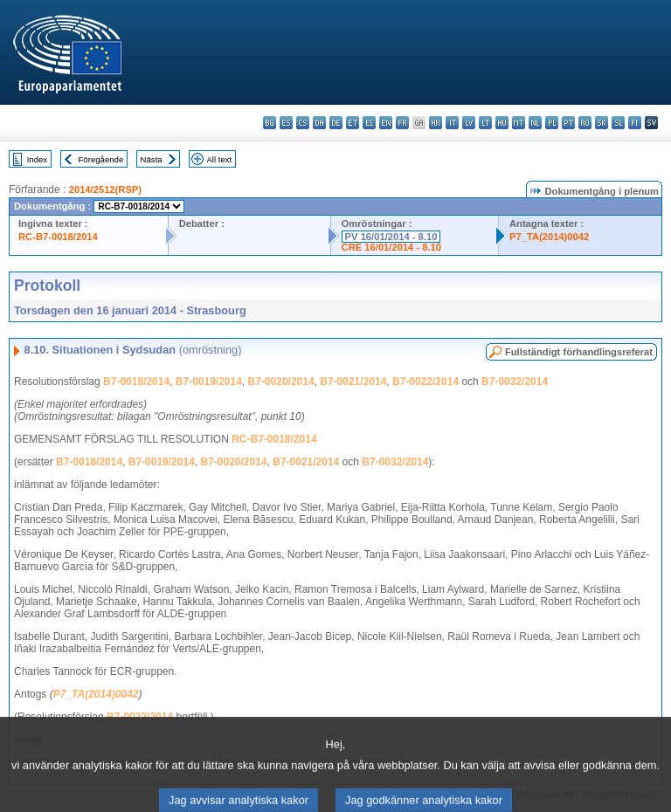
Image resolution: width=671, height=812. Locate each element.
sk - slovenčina (602, 123)
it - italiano (452, 123)
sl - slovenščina (618, 123)
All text (219, 159)
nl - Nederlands (535, 123)
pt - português (568, 123)
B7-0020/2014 (281, 382)
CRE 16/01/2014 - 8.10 (391, 247)
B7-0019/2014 (209, 382)
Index (37, 159)
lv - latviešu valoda (469, 123)
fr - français (402, 123)
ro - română (585, 123)
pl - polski (552, 123)
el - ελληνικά (369, 123)
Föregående (101, 159)
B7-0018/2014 (136, 382)
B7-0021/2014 (353, 382)
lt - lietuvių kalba (485, 123)
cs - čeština (303, 123)
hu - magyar (502, 123)
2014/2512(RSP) (105, 189)
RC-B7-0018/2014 (58, 237)
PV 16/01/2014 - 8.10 (391, 237)
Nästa (152, 159)
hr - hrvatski (436, 123)
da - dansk (319, 123)
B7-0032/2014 (515, 382)
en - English (386, 123)
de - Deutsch (336, 123)
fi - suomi (635, 123)
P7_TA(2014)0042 (549, 237)
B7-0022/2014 (425, 382)
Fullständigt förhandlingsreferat (579, 352)
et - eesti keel (353, 123)
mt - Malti (519, 123)
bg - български (270, 123)
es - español (286, 123)
